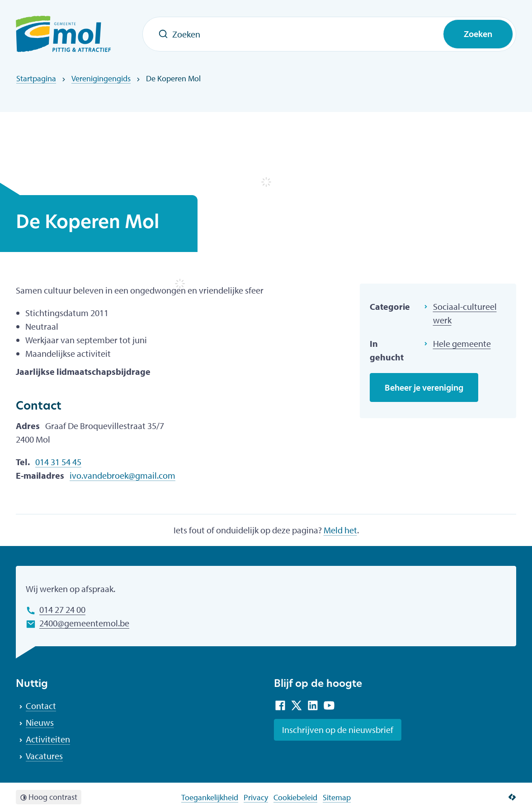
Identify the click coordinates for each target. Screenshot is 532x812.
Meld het (340, 530)
